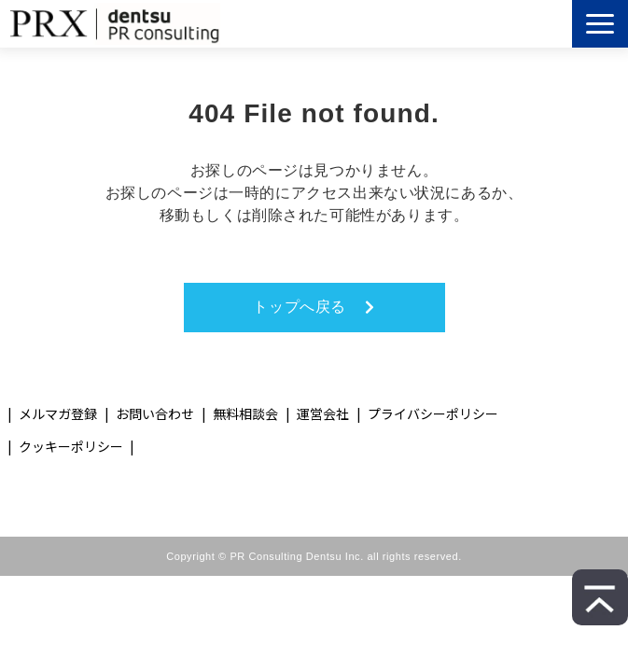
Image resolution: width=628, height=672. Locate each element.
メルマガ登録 (58, 413)
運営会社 (323, 413)
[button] (600, 24)
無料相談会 (245, 413)
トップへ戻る (300, 307)
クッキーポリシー (71, 446)
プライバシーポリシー (433, 413)
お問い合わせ (155, 413)
